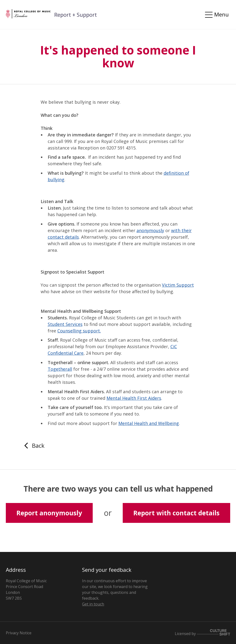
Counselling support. (79, 331)
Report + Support (76, 15)
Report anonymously (49, 513)
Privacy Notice (19, 633)
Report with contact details (176, 513)
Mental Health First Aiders (134, 398)
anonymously (150, 230)
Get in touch (93, 604)
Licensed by (202, 633)
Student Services (65, 324)
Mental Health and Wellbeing (149, 423)
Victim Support (178, 285)
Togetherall (60, 369)
